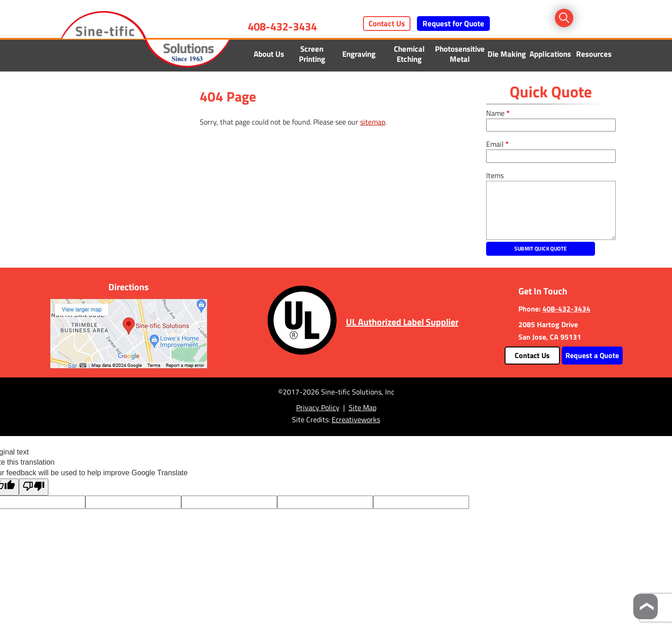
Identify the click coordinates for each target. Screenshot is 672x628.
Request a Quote (592, 355)
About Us (269, 54)
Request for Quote (453, 24)
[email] (551, 156)
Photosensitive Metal (460, 54)
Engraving (359, 54)
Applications (550, 54)
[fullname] (551, 125)
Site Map (363, 407)
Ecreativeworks (356, 419)
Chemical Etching (409, 54)
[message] (551, 210)
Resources (594, 54)
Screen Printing (312, 54)
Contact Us (387, 24)
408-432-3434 (282, 26)
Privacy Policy (318, 407)
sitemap (373, 122)
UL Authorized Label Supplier (402, 322)
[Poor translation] (34, 487)
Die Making (507, 54)
